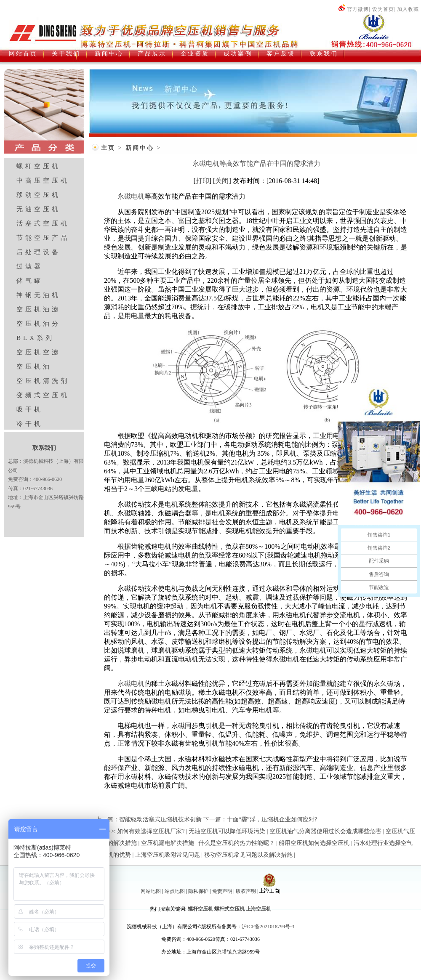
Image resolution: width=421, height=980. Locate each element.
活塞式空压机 (43, 223)
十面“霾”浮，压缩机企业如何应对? (272, 819)
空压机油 (34, 367)
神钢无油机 (39, 295)
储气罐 (30, 281)
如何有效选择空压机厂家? (151, 831)
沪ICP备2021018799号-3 (268, 927)
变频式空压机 (43, 395)
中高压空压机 (43, 181)
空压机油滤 (39, 309)
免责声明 (222, 891)
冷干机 (30, 424)
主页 (108, 148)
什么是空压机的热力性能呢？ (237, 843)
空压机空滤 (39, 352)
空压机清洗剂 (43, 381)
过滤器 (30, 266)
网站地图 (151, 891)
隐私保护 (198, 891)
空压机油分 (39, 324)
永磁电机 (131, 196)
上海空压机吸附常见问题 (168, 855)
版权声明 (246, 891)
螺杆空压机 (39, 166)
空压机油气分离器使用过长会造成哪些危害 (325, 831)
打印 (203, 181)
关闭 (222, 181)
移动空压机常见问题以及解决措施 (248, 855)
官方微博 (353, 9)
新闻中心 (140, 148)
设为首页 (383, 9)
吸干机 (30, 409)
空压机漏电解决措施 (168, 843)
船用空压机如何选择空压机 (314, 843)
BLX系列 (35, 338)
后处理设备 (39, 252)
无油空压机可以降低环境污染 (227, 831)
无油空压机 (39, 209)
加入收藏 (408, 9)
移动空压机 (39, 195)
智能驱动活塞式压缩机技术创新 (160, 819)
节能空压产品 (43, 238)
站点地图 (175, 891)
